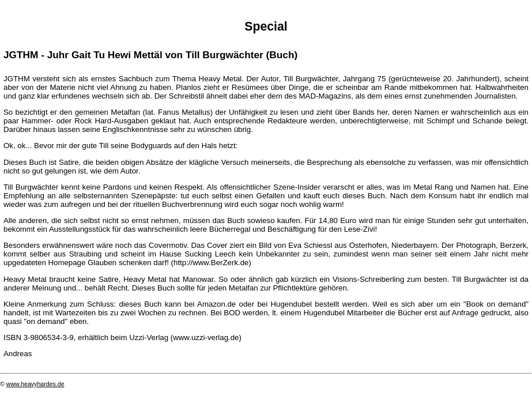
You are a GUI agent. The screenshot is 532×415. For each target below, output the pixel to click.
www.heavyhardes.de (35, 384)
